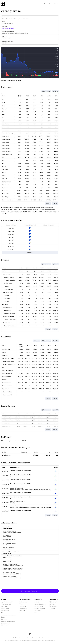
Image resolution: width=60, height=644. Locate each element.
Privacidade (22, 611)
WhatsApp (54, 602)
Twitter (53, 604)
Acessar (56, 471)
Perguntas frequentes (40, 608)
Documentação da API (40, 604)
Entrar (51, 4)
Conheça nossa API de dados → (30, 591)
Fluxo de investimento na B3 (8, 615)
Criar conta (22, 613)
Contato (36, 602)
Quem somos (38, 611)
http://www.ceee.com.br (8, 28)
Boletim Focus (5, 606)
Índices (3, 617)
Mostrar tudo (30, 253)
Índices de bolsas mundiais (8, 622)
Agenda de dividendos (7, 602)
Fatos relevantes (5, 613)
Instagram (54, 606)
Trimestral (37, 341)
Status (36, 613)
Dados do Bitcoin (5, 608)
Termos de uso (23, 608)
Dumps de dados (5, 611)
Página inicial (23, 606)
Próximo (55, 203)
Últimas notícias (5, 626)
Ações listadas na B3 (6, 604)
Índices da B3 (5, 619)
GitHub (53, 608)
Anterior (48, 203)
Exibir (30, 228)
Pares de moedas (5, 624)
